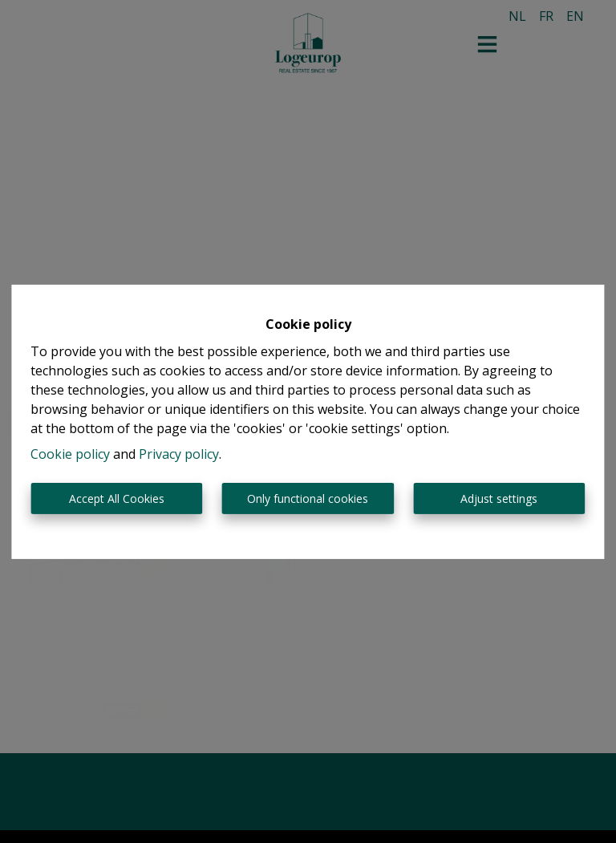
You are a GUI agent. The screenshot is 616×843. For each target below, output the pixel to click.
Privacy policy (179, 454)
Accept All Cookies (117, 499)
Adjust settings (499, 499)
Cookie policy (70, 454)
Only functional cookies (308, 499)
